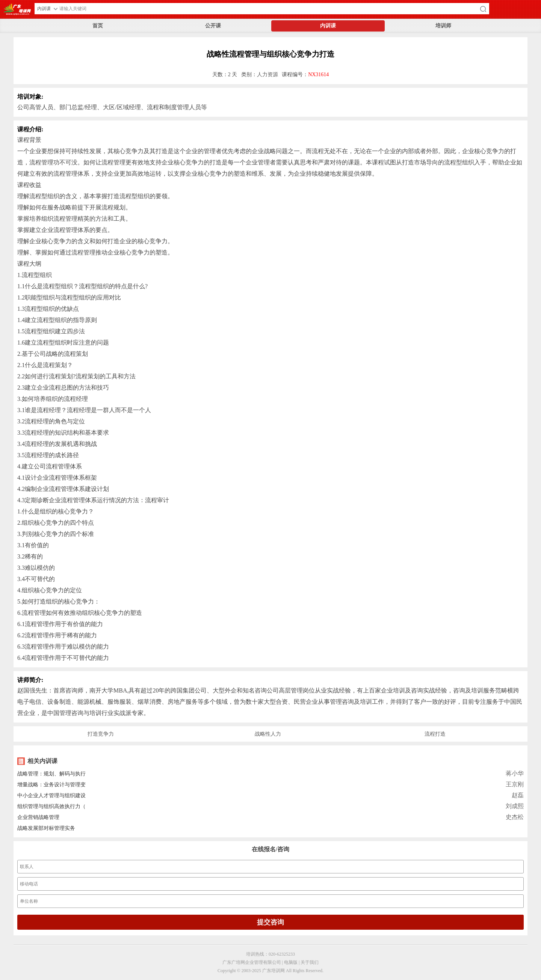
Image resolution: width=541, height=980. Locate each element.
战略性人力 (268, 734)
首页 (98, 26)
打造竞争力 (101, 734)
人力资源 (267, 75)
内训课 (328, 26)
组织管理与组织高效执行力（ (51, 806)
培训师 (443, 26)
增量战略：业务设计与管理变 (51, 785)
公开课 (213, 26)
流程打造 (435, 734)
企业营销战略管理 (38, 817)
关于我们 (310, 962)
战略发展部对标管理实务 (46, 828)
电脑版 (291, 962)
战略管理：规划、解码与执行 (51, 774)
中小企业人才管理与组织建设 (51, 796)
